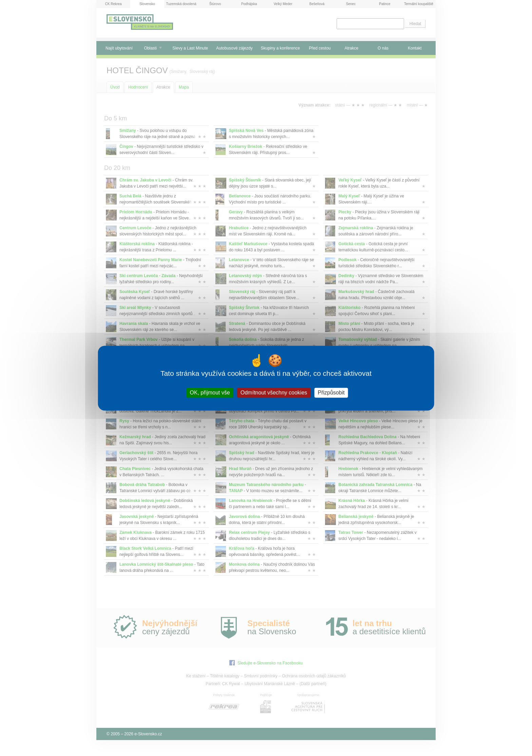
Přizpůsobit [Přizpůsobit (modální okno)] (331, 393)
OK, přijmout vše (210, 393)
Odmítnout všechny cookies (274, 393)
